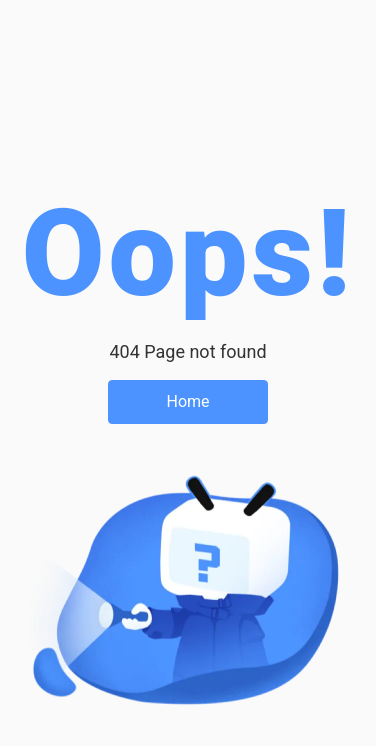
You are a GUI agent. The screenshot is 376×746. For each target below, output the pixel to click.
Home (187, 401)
